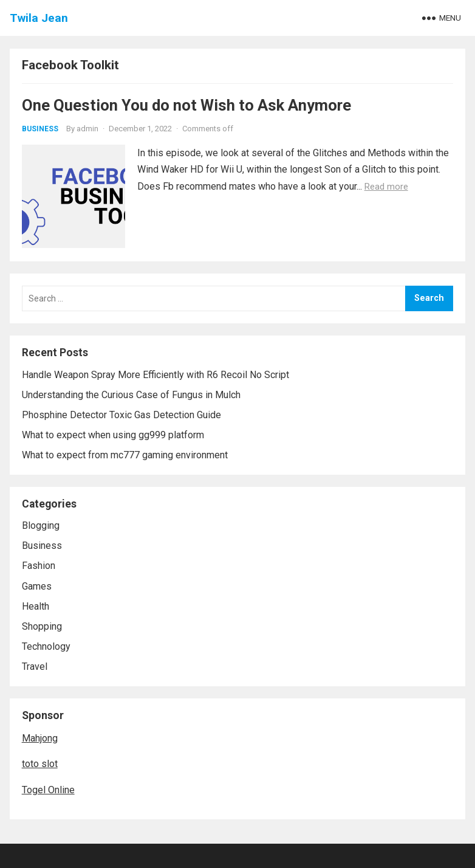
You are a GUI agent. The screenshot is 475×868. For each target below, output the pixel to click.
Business (40, 129)
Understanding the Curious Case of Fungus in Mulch (131, 395)
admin (87, 129)
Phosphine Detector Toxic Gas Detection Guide (121, 415)
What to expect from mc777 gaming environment (125, 455)
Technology (46, 646)
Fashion (39, 566)
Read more (386, 187)
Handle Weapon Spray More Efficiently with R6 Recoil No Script (155, 375)
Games (37, 586)
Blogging (41, 525)
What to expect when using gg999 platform (113, 435)
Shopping (42, 626)
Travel (35, 666)
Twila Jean (39, 18)
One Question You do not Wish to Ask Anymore (186, 105)
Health (36, 606)
